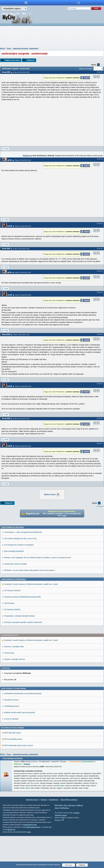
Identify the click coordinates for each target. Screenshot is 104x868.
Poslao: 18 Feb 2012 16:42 (21, 249)
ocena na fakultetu (11, 751)
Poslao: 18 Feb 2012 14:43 (21, 72)
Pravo (9, 48)
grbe (10, 160)
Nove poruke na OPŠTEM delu (14, 611)
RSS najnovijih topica (13, 765)
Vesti (65, 837)
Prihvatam (69, 865)
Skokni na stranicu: (86, 69)
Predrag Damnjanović (33, 859)
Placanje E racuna (11, 732)
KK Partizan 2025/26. (13, 622)
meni (26, 3)
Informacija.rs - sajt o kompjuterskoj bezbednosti (23, 564)
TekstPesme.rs (64, 840)
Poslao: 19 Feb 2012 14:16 (21, 335)
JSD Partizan (9, 635)
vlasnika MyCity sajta (30, 857)
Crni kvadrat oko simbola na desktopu (19, 577)
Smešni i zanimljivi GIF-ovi (14, 691)
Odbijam (82, 865)
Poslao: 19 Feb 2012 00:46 (23, 295)
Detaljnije (27, 796)
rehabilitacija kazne (12, 738)
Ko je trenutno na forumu (13, 790)
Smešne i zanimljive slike (14, 679)
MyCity (3, 48)
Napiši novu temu (12, 60)
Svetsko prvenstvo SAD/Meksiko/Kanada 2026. (23, 629)
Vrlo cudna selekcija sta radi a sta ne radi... (21, 570)
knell (10, 226)
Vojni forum (72, 837)
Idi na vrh (100, 506)
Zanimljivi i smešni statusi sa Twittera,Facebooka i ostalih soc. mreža (31, 616)
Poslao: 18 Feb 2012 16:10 (23, 226)
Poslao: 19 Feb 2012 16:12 (23, 446)
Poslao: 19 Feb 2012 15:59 (21, 419)
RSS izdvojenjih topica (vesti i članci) (19, 777)
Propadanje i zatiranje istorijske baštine (19, 648)
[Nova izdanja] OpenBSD (14, 583)
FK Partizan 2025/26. (12, 642)
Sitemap (44, 832)
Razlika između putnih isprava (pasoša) (20, 744)
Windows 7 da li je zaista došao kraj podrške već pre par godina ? (30, 602)
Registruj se (28, 156)
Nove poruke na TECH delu (13, 559)
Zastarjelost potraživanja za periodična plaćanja (23, 725)
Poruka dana (9, 685)
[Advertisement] (52, 37)
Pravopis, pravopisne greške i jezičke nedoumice (23, 654)
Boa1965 (6, 72)
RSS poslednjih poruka (13, 771)
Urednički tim (54, 832)
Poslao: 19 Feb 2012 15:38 (23, 386)
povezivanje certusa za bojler (16, 596)
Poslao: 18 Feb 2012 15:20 (23, 160)
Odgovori (31, 60)
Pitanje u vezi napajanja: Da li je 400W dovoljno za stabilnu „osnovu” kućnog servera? (38, 590)
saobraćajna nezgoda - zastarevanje (25, 48)
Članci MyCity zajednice (69, 832)
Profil (6, 149)
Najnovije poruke (32, 832)
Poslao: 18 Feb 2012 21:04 (23, 273)
